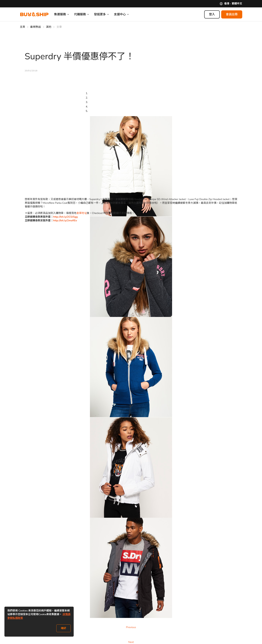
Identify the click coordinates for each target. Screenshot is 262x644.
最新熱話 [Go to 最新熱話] (36, 27)
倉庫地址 (82, 213)
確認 (64, 628)
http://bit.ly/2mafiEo (65, 220)
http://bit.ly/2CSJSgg (65, 217)
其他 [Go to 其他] (49, 27)
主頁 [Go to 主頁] (23, 27)
